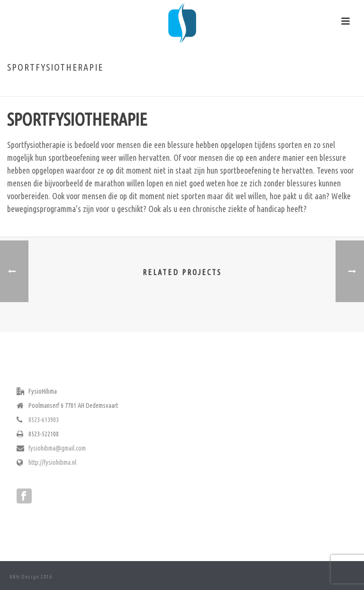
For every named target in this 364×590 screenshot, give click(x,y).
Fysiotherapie (276, 88)
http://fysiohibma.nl (52, 462)
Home (246, 88)
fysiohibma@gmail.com (57, 448)
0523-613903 (44, 420)
